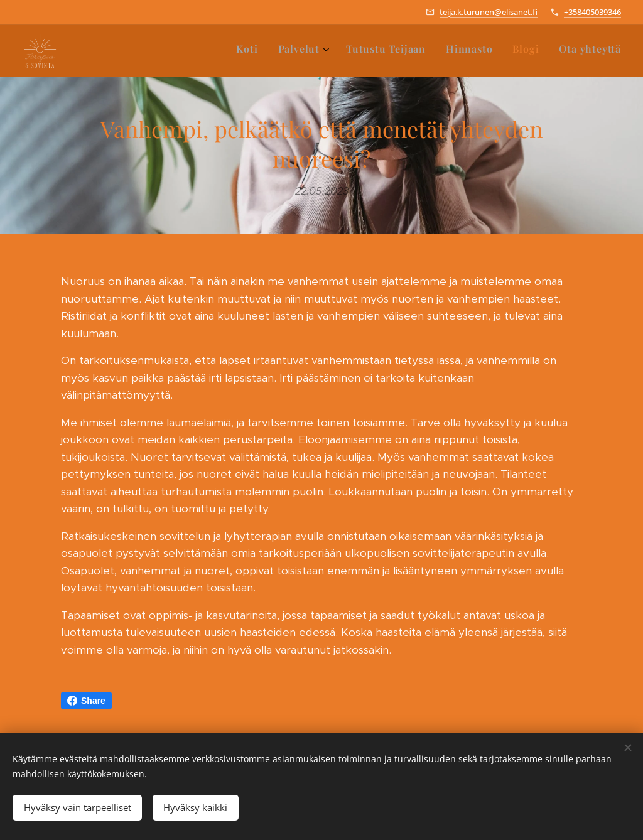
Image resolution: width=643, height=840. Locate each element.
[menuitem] (518, 51)
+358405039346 (592, 12)
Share (86, 701)
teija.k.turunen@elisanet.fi (489, 12)
